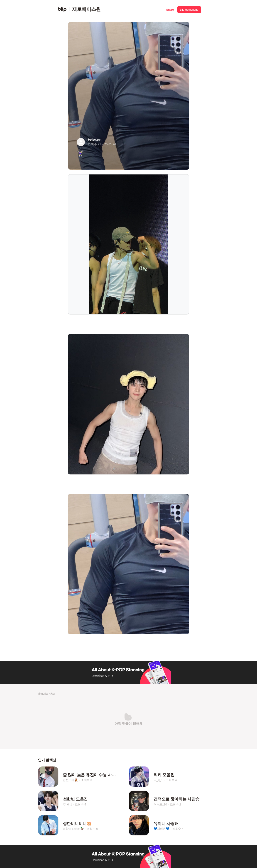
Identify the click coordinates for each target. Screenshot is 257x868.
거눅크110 (160, 804)
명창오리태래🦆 (73, 829)
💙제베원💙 (162, 829)
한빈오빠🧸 (70, 780)
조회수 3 (87, 780)
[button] (170, 9)
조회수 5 (80, 804)
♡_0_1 (158, 780)
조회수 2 (175, 804)
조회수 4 (171, 780)
